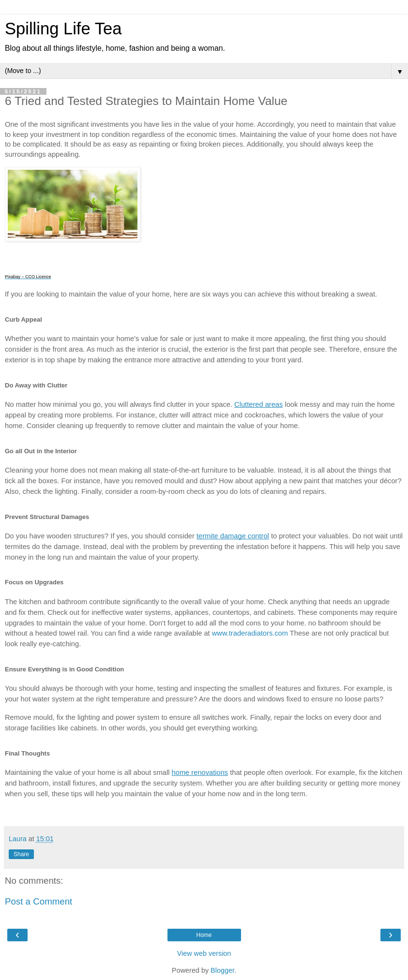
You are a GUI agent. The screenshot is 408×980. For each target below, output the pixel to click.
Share (21, 854)
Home (204, 935)
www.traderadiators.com (250, 633)
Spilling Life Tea (63, 29)
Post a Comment (38, 901)
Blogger (222, 970)
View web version (204, 953)
